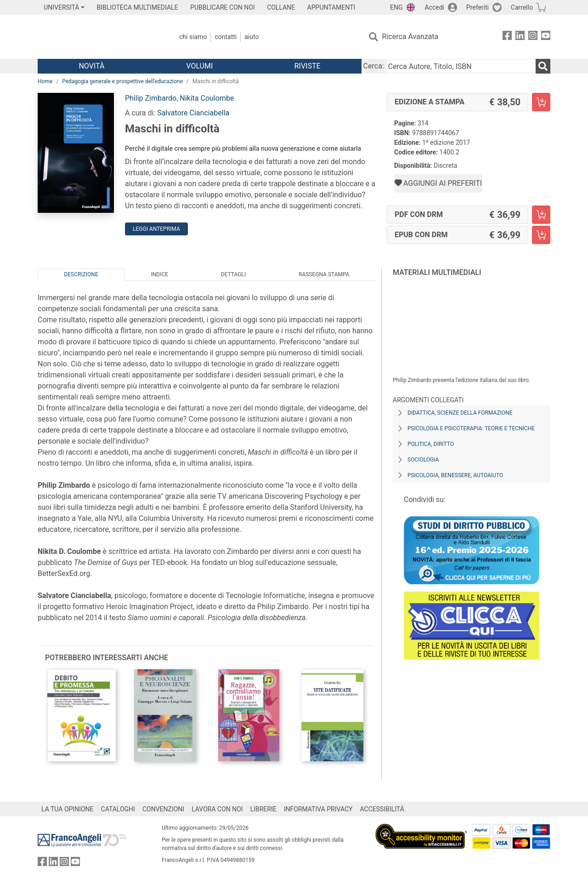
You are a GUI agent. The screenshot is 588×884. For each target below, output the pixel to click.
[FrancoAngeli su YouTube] (546, 37)
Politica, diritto (431, 444)
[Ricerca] (543, 66)
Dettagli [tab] (233, 274)
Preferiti (478, 7)
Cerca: (374, 66)
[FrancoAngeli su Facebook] (507, 37)
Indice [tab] (159, 274)
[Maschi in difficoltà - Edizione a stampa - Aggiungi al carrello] (541, 102)
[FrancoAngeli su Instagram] (533, 37)
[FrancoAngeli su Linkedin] (520, 37)
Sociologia (423, 460)
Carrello (522, 7)
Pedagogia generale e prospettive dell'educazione (122, 81)
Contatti (226, 37)
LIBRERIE (263, 809)
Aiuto (252, 37)
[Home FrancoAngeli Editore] (99, 37)
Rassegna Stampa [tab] (324, 274)
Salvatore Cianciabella (193, 113)
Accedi (434, 7)
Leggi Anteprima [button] (156, 229)
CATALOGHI (118, 809)
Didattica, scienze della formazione (460, 413)
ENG (396, 7)
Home (45, 81)
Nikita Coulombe (207, 98)
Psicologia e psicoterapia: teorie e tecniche (471, 428)
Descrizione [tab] (81, 274)
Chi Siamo (193, 37)
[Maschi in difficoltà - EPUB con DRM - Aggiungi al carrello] (541, 235)
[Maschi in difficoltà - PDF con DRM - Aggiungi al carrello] (541, 215)
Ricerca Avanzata (410, 37)
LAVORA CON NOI (217, 809)
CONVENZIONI (163, 809)
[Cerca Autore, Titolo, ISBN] (461, 66)
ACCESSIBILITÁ (382, 809)
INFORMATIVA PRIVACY (318, 809)
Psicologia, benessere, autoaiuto (455, 475)
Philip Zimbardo (151, 98)
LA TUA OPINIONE (68, 809)
